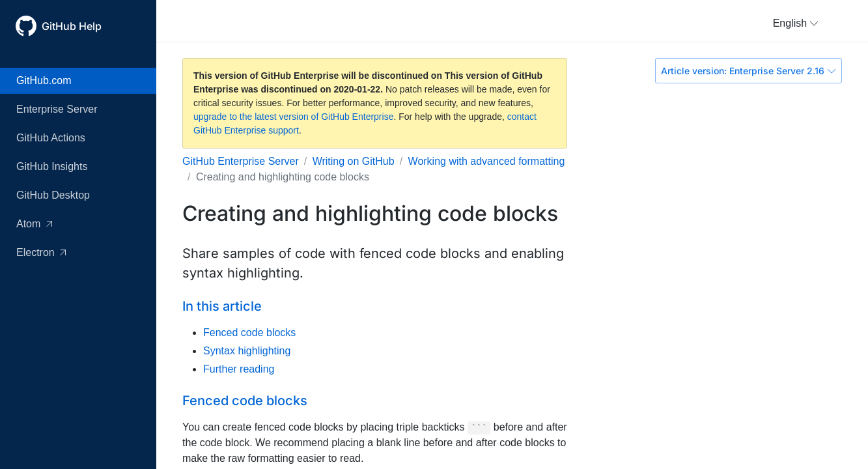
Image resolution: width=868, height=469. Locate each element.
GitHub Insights (52, 166)
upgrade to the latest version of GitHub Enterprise (293, 117)
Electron (41, 252)
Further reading (239, 369)
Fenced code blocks (249, 333)
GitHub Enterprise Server (241, 161)
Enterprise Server (57, 109)
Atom (34, 224)
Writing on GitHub (354, 161)
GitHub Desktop (53, 195)
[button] (796, 23)
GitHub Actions (51, 138)
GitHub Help (72, 26)
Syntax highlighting (247, 351)
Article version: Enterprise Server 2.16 (749, 71)
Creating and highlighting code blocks (283, 177)
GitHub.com (44, 80)
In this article (222, 306)
